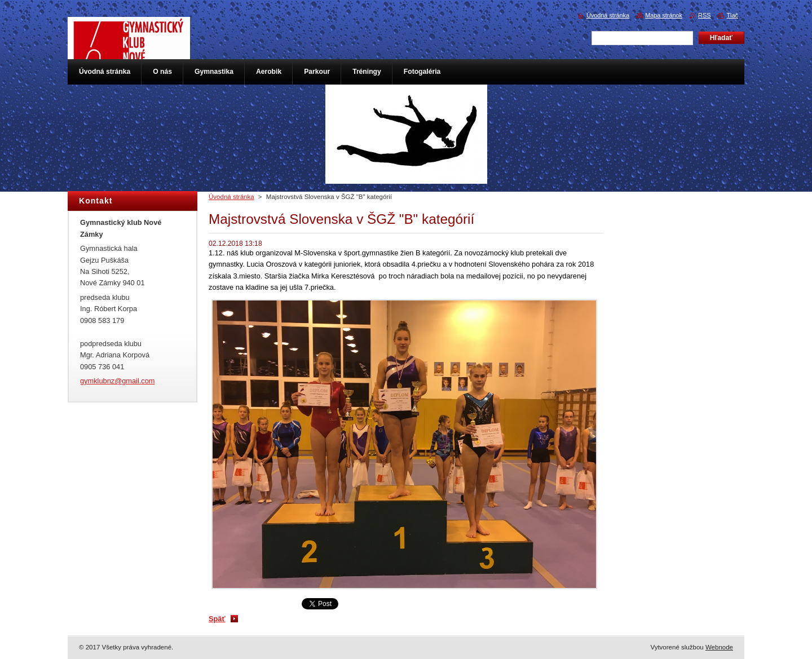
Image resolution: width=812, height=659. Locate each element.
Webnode (719, 647)
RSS (704, 15)
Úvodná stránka (231, 197)
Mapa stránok (664, 15)
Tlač (732, 15)
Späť (217, 619)
